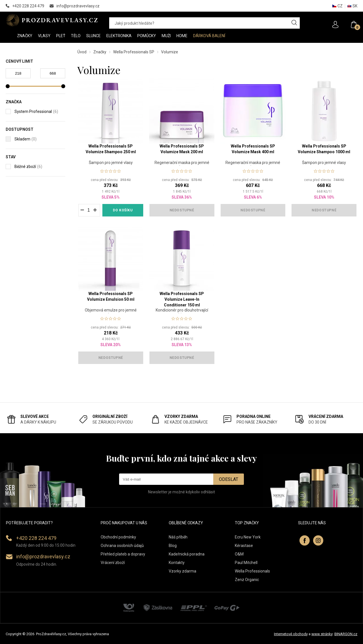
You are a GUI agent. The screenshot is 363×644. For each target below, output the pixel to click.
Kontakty (177, 563)
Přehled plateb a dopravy (123, 554)
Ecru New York (248, 537)
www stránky (322, 634)
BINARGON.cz (346, 634)
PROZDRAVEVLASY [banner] (52, 20)
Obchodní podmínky (118, 537)
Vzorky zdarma (182, 571)
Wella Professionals (252, 571)
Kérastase (244, 546)
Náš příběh (178, 537)
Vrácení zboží (113, 563)
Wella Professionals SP (134, 52)
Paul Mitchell (246, 563)
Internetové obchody (291, 634)
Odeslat (229, 479)
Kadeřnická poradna (187, 554)
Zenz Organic (247, 580)
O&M (239, 554)
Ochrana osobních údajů (122, 546)
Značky (100, 52)
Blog (173, 546)
